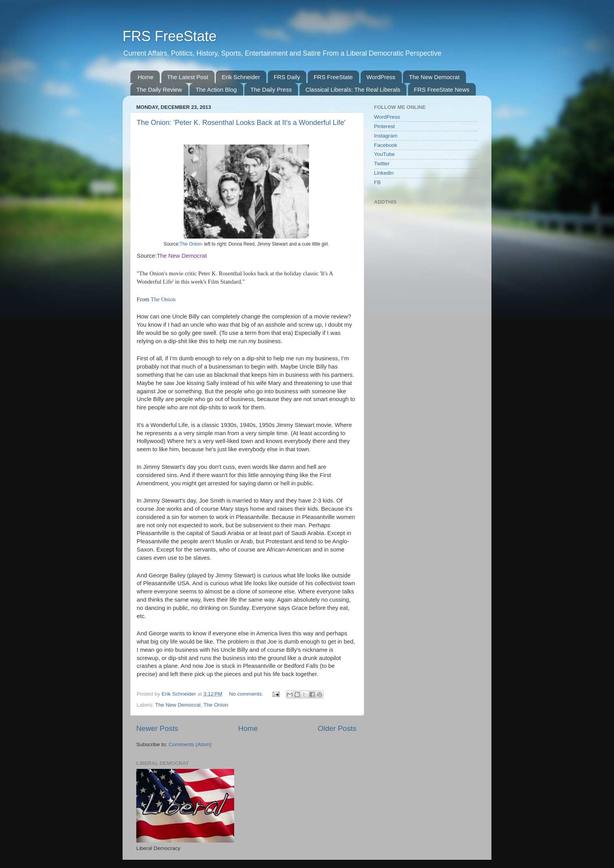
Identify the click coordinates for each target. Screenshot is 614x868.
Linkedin (384, 173)
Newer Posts (157, 728)
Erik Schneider (241, 77)
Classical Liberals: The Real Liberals (353, 90)
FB (377, 182)
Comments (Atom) (190, 744)
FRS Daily (287, 77)
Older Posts (337, 728)
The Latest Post (188, 77)
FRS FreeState (170, 36)
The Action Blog (216, 90)
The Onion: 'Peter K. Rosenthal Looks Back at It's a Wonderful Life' (241, 123)
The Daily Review (159, 90)
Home (146, 77)
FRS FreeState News (442, 90)
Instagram (386, 136)
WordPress (381, 77)
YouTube (384, 154)
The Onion (191, 244)
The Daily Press (271, 90)
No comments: (247, 694)
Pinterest (384, 126)
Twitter (382, 164)
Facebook (386, 145)
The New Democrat (434, 77)
